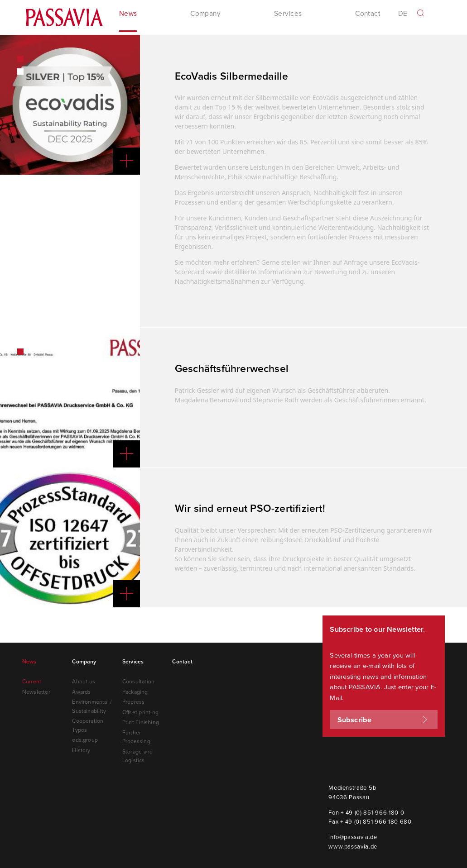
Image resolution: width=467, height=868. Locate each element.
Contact (368, 15)
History (81, 749)
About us (84, 680)
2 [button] (21, 71)
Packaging (135, 691)
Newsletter (36, 691)
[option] (70, 104)
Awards (81, 691)
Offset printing (140, 711)
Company (84, 661)
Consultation (138, 680)
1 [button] (21, 58)
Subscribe (384, 719)
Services (133, 661)
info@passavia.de (353, 836)
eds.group (85, 739)
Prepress (134, 701)
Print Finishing (141, 721)
